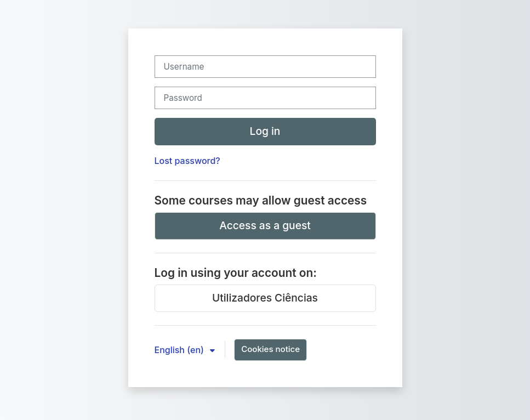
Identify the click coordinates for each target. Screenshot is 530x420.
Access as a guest (265, 225)
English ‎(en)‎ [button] (181, 350)
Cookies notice (270, 349)
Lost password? (187, 161)
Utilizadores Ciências (265, 298)
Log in (265, 131)
